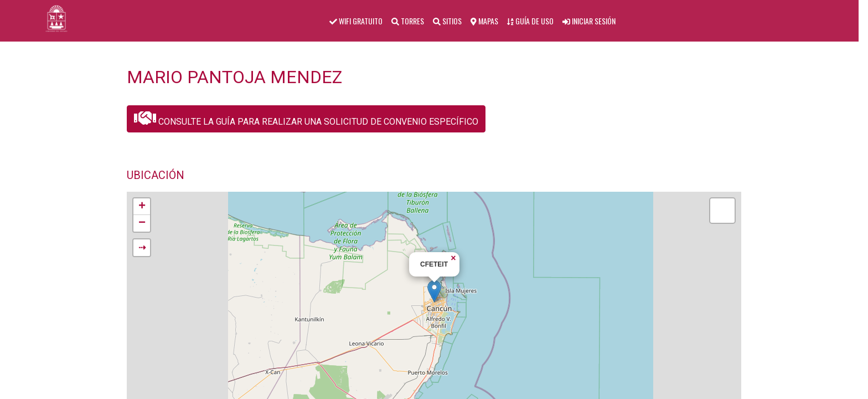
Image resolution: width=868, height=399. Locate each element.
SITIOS (447, 21)
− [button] (142, 223)
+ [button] (142, 207)
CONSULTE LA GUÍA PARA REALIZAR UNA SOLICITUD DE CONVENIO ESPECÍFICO (306, 118)
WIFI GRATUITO (356, 21)
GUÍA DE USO (530, 21)
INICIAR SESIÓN (589, 21)
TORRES (408, 21)
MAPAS (484, 21)
